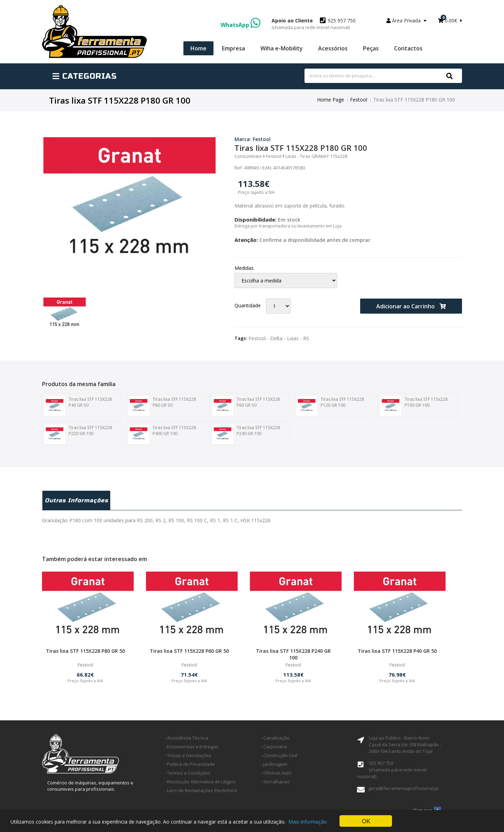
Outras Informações (76, 500)
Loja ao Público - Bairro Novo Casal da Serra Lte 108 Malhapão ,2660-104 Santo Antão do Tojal (405, 744)
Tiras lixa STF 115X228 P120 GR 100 (330, 406)
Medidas (244, 268)
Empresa (233, 48)
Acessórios (333, 48)
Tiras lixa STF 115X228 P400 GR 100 (162, 434)
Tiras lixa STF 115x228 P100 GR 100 (414, 406)
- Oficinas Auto (276, 773)
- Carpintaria (274, 747)
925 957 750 (314, 24)
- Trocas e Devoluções (188, 755)
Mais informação (308, 822)
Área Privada (407, 20)
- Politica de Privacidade (190, 764)
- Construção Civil (279, 755)
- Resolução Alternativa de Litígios (200, 782)
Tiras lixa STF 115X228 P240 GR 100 (246, 434)
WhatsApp (240, 25)
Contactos (408, 48)
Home (198, 48)
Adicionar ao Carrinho (411, 306)
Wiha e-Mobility (282, 48)
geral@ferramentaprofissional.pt (403, 788)
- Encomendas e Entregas (191, 747)
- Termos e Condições (187, 773)
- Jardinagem (274, 764)
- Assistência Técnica (186, 738)
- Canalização (275, 738)
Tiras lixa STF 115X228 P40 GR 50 (78, 406)
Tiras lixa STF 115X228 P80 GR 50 (162, 406)
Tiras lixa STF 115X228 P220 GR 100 (78, 434)
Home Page (331, 100)
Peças (371, 48)
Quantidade (248, 305)
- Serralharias (275, 782)
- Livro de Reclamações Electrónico (201, 790)
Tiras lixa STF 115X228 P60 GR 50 (246, 406)
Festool (359, 100)
